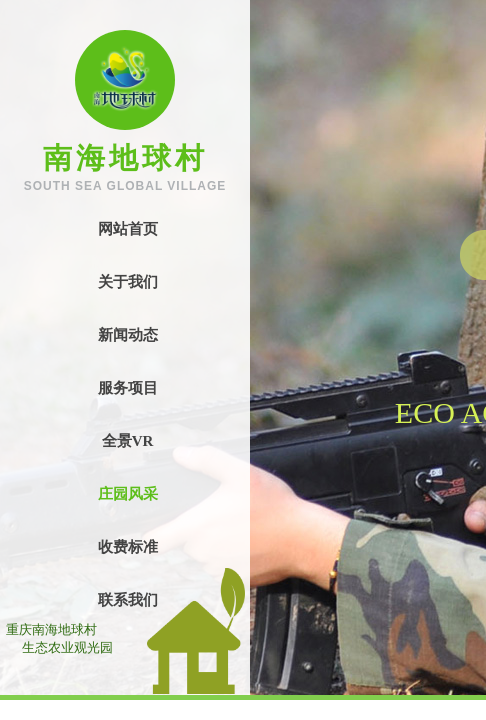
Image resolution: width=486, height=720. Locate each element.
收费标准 (128, 547)
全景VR (128, 441)
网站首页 (128, 229)
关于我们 (128, 282)
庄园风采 (128, 494)
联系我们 (128, 600)
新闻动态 (128, 335)
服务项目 (128, 388)
